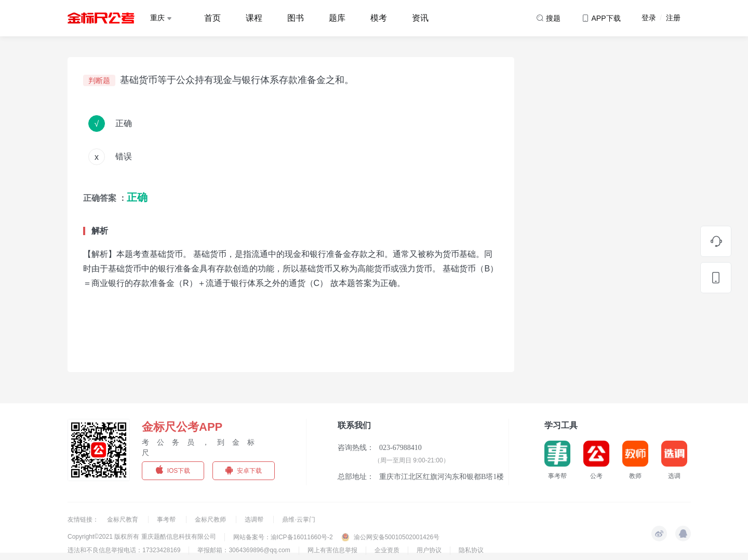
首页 (212, 18)
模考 (379, 18)
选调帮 (255, 520)
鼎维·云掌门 (298, 520)
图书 (296, 18)
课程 (254, 18)
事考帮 (167, 520)
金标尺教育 (123, 520)
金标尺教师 (211, 520)
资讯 (420, 18)
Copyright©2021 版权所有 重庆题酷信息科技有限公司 (142, 537)
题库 (337, 18)
